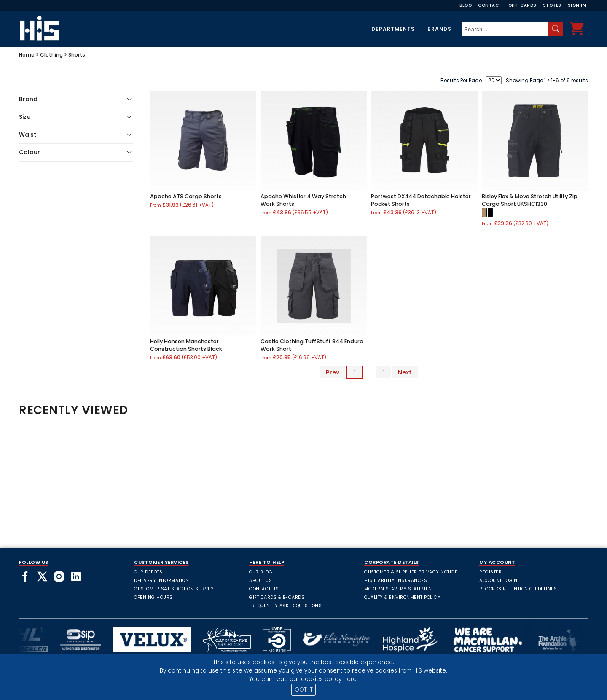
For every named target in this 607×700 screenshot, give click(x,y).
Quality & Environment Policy (402, 597)
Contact (490, 5)
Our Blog (261, 572)
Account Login (498, 580)
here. (351, 679)
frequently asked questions (285, 606)
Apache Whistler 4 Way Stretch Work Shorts (303, 200)
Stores (552, 5)
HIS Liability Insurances (396, 580)
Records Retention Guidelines (518, 589)
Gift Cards (522, 5)
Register (490, 572)
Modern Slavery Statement (399, 589)
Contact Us (264, 589)
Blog (466, 5)
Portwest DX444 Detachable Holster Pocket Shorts (421, 200)
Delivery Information (161, 580)
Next (405, 372)
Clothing (51, 55)
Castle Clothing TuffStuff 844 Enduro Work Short (312, 345)
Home (27, 55)
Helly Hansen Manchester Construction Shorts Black (186, 345)
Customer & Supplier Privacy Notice (411, 572)
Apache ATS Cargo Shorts (186, 196)
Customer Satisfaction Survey (174, 589)
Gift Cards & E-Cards (277, 597)
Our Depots (148, 572)
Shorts (77, 55)
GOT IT (304, 690)
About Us (261, 580)
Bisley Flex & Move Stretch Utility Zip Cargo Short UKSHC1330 (530, 200)
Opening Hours (153, 597)
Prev (333, 372)
